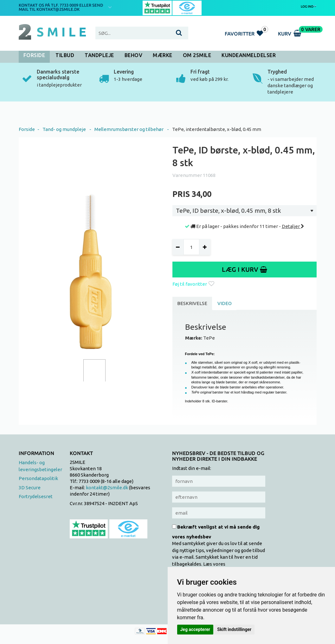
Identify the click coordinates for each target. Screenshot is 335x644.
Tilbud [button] (65, 55)
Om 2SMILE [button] (197, 55)
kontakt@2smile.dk (107, 488)
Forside (34, 55)
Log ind (309, 6)
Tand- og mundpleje (64, 129)
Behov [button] (134, 55)
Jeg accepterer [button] (195, 629)
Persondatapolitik (38, 478)
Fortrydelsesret (36, 496)
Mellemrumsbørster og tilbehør (129, 129)
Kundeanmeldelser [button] (249, 55)
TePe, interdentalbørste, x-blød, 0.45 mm (217, 129)
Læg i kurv (245, 269)
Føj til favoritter (193, 284)
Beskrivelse (192, 303)
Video (225, 303)
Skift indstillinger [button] (234, 629)
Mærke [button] (163, 55)
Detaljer (293, 226)
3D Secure (30, 488)
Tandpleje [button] (99, 55)
